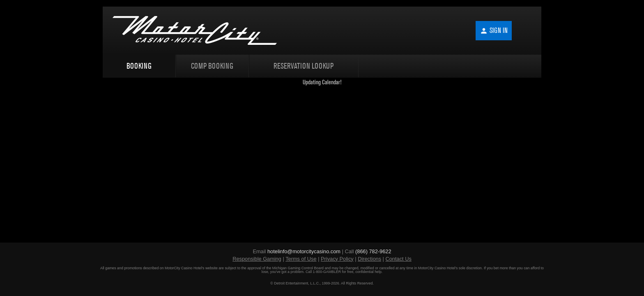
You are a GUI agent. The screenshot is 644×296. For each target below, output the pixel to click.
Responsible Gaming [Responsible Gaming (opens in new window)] (257, 259)
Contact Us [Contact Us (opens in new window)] (399, 259)
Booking (139, 66)
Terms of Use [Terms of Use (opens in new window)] (301, 259)
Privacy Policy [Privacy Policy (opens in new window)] (337, 259)
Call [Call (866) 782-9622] (368, 251)
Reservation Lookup (304, 66)
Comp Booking (212, 66)
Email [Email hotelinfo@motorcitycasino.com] (297, 251)
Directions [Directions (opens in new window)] (369, 259)
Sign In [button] (494, 30)
